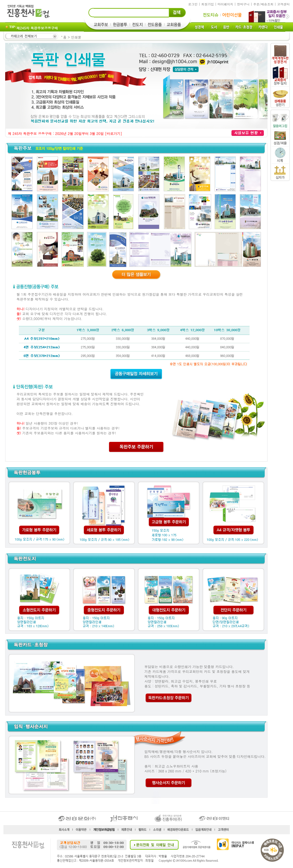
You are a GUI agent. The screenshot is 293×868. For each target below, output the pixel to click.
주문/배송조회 (263, 4)
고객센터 (284, 4)
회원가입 (207, 4)
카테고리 (31, 36)
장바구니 (243, 4)
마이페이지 (225, 4)
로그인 (193, 4)
